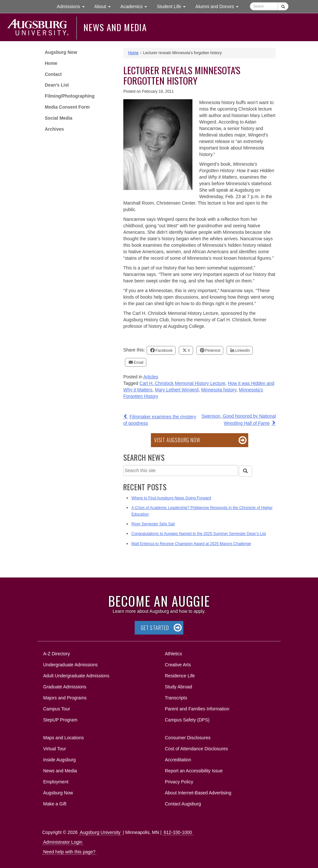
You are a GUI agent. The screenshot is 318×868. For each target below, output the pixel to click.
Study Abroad (178, 687)
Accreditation (178, 760)
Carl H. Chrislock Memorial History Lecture (183, 383)
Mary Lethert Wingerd (177, 390)
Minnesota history (219, 390)
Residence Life (180, 676)
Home (51, 63)
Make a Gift (55, 804)
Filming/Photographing (70, 96)
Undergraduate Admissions (70, 665)
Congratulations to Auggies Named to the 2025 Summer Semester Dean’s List (199, 534)
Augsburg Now (61, 52)
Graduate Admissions (65, 687)
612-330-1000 (178, 832)
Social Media (59, 118)
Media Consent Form (67, 107)
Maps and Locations (63, 738)
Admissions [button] (73, 6)
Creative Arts (178, 665)
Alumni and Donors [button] (219, 6)
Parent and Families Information (197, 709)
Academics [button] (136, 6)
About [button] (105, 8)
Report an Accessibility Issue (194, 771)
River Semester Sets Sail (153, 524)
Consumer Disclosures (188, 738)
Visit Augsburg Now (177, 440)
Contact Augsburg (183, 804)
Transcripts (176, 698)
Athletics (173, 654)
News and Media (115, 27)
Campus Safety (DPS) (187, 720)
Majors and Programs (65, 697)
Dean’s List (57, 85)
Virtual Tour (55, 749)
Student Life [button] (174, 6)
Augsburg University (100, 832)
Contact (53, 74)
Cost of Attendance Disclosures (196, 749)
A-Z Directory (56, 654)
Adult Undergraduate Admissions (76, 676)
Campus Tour (57, 709)
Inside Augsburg (59, 760)
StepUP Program (60, 720)
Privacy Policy (179, 782)
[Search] (245, 471)
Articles (151, 377)
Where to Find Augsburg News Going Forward (171, 498)
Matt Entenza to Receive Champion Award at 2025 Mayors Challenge (191, 544)
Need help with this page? (69, 852)
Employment (56, 782)
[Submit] (283, 6)
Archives (54, 129)
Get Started (155, 628)
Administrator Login (63, 842)
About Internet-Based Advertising (198, 793)
